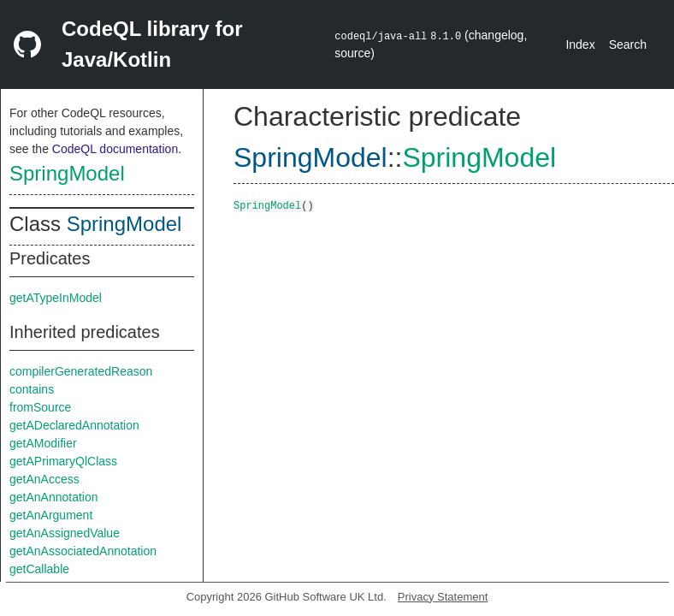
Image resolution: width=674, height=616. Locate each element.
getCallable (39, 569)
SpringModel (67, 173)
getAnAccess (44, 479)
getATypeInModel (56, 298)
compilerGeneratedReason (81, 371)
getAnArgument (51, 515)
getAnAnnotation (54, 497)
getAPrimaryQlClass (63, 461)
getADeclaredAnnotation (74, 425)
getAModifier (43, 443)
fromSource (40, 407)
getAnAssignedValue (65, 533)
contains (32, 389)
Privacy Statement (443, 597)
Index (580, 44)
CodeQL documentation (115, 149)
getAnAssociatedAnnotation (83, 551)
